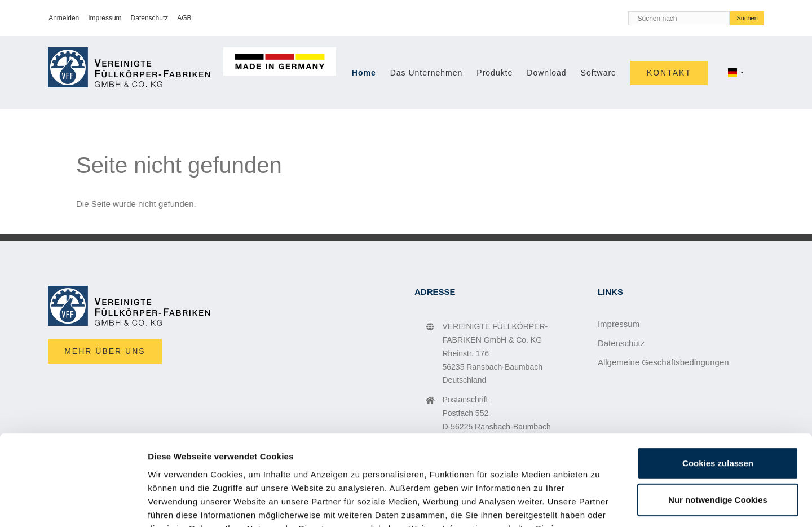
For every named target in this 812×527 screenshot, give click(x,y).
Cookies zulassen (718, 380)
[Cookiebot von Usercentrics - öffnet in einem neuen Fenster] (73, 505)
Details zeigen (600, 505)
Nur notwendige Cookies (718, 417)
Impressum (332, 459)
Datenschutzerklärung (228, 459)
